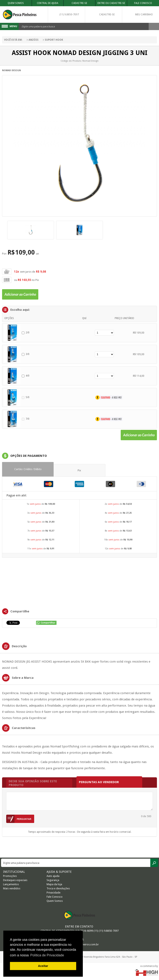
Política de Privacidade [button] (47, 955)
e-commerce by (149, 966)
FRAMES (79, 583)
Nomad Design (11, 70)
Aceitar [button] (43, 966)
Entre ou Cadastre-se (111, 3)
